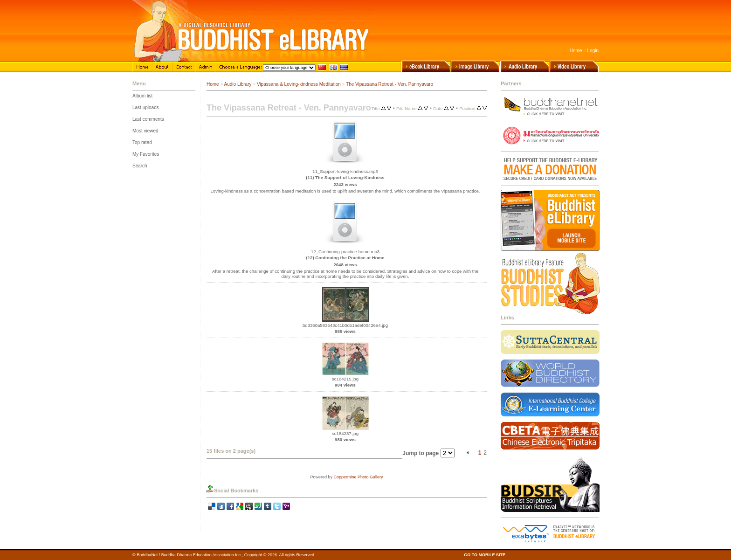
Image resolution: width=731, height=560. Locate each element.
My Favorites (146, 154)
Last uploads (146, 107)
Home (576, 51)
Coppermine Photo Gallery (358, 477)
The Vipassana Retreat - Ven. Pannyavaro (390, 84)
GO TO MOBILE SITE (485, 555)
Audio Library (238, 84)
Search (140, 166)
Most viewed (145, 131)
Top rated (142, 142)
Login (593, 51)
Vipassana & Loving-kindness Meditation (299, 84)
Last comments (148, 119)
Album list (142, 96)
